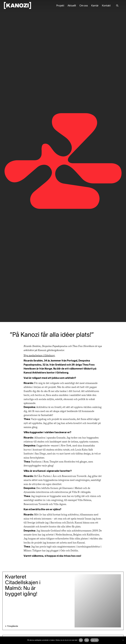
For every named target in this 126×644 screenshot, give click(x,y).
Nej (87, 640)
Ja (81, 640)
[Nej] (123, 640)
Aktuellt (72, 6)
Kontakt (106, 6)
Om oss (84, 6)
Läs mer (95, 640)
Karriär (95, 6)
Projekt (60, 6)
